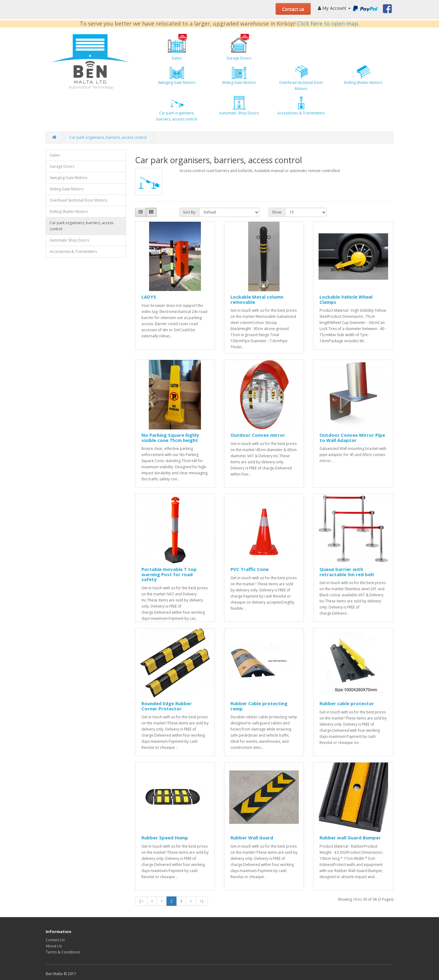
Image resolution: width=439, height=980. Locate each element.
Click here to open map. (328, 23)
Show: (277, 212)
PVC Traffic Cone (250, 569)
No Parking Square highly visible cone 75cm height (170, 438)
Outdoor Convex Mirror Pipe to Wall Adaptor (352, 438)
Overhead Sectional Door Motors (301, 78)
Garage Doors (239, 47)
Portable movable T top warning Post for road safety (169, 574)
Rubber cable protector (347, 703)
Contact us (293, 9)
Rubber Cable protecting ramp (259, 706)
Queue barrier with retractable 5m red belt (347, 572)
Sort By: (189, 212)
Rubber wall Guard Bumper (350, 838)
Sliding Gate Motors (239, 75)
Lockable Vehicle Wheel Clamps (346, 299)
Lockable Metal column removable (257, 299)
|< (141, 901)
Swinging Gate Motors (177, 75)
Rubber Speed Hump (165, 838)
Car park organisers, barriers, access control (177, 108)
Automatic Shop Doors (239, 105)
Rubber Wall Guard (252, 838)
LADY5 (149, 297)
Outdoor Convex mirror (258, 435)
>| (202, 901)
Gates (177, 47)
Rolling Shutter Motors (363, 75)
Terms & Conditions (63, 952)
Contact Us (55, 940)
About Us (54, 946)
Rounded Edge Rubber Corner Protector (167, 706)
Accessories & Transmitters (301, 105)
